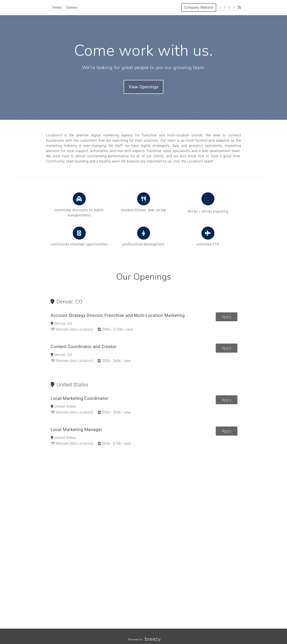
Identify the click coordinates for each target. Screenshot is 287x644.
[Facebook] (225, 7)
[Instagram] (229, 7)
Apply (227, 317)
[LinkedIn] (234, 7)
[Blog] (239, 7)
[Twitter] (220, 7)
